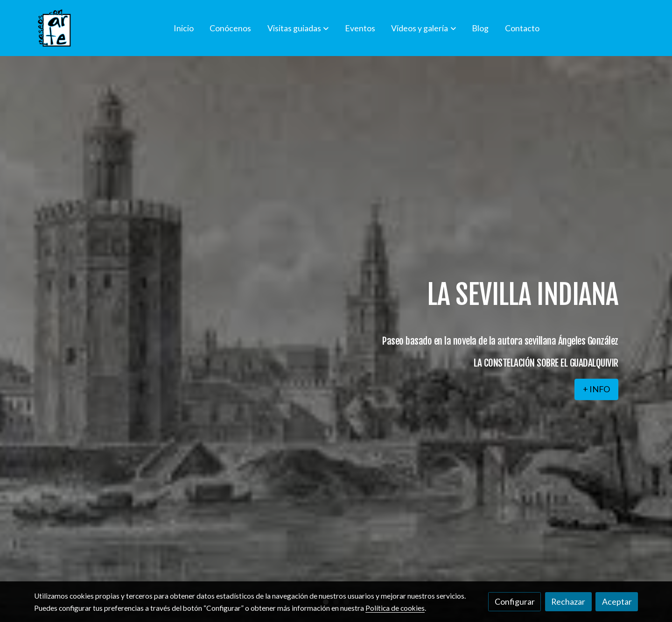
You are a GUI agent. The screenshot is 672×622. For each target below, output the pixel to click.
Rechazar (568, 601)
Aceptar (617, 601)
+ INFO (596, 389)
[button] (298, 28)
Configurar (515, 601)
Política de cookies (395, 608)
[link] (54, 28)
